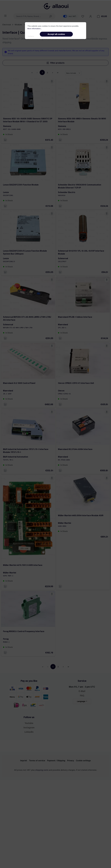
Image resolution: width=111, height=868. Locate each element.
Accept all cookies (56, 34)
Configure (31, 36)
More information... (35, 28)
